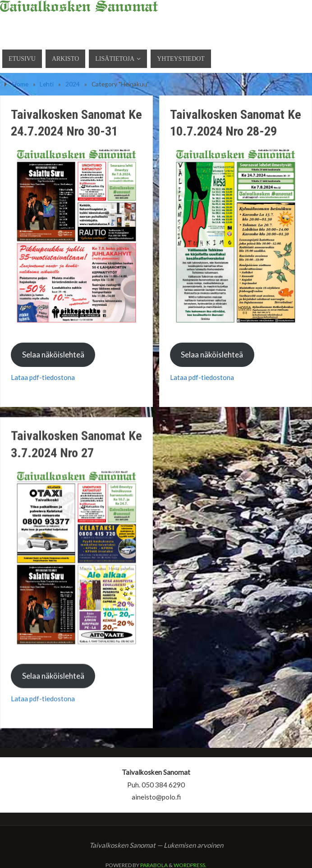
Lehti (47, 84)
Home (20, 84)
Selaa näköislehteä (53, 355)
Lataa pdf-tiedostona (43, 377)
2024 (73, 84)
